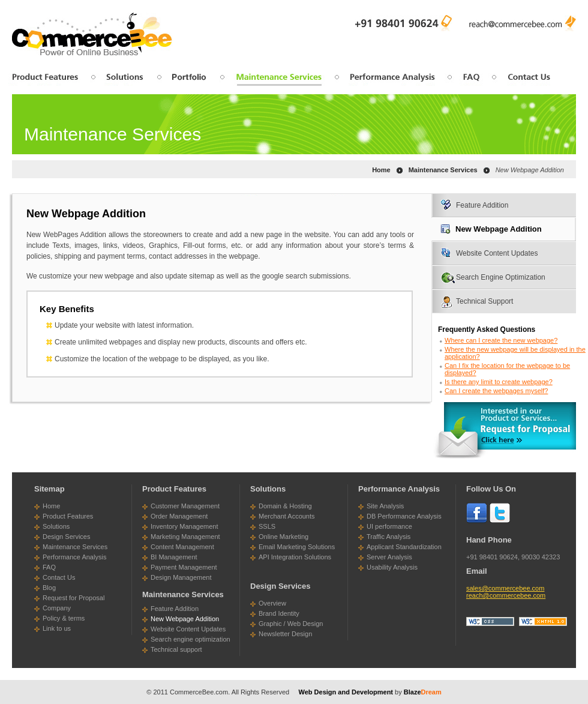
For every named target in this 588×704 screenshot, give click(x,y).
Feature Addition (482, 205)
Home (381, 170)
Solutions (56, 526)
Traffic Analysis (388, 537)
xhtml (543, 621)
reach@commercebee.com (523, 21)
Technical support (176, 649)
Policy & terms (64, 618)
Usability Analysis (392, 567)
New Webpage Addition (499, 229)
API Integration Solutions (295, 557)
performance (392, 80)
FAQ (49, 567)
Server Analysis (389, 557)
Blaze (423, 692)
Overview (272, 603)
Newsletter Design (285, 634)
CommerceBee (92, 34)
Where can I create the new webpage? (501, 340)
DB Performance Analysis (404, 516)
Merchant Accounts (287, 516)
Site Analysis (385, 506)
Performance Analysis (74, 557)
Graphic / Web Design (291, 624)
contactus (524, 80)
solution (125, 80)
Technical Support (484, 301)
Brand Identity (279, 613)
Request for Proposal (73, 598)
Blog (49, 588)
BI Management (174, 557)
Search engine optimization (190, 639)
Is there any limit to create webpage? (499, 382)
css (490, 621)
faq (470, 80)
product (50, 80)
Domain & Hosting (285, 506)
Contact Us (59, 577)
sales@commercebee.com (505, 588)
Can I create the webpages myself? (496, 391)
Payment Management (184, 567)
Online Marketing (283, 537)
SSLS (267, 526)
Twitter (500, 513)
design (189, 80)
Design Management (181, 577)
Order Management (179, 516)
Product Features (68, 516)
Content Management (182, 547)
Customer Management (185, 506)
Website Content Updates (497, 253)
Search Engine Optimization (501, 277)
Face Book (476, 513)
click (504, 431)
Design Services (66, 537)
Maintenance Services (75, 547)
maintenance (278, 80)
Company (57, 608)
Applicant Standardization (404, 547)
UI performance (389, 526)
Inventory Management (184, 526)
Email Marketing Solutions (297, 547)
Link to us (57, 628)
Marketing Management (185, 537)
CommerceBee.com (199, 692)
